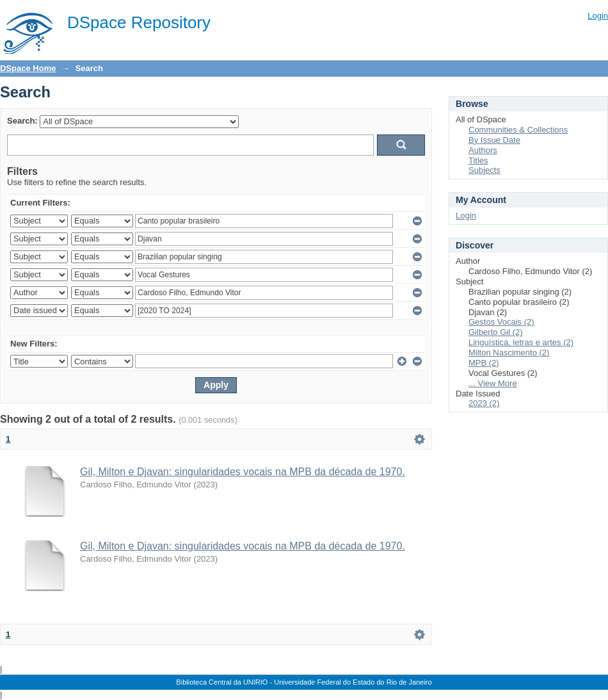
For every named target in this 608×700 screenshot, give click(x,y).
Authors (483, 150)
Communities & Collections (518, 130)
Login (598, 16)
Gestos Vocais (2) (501, 322)
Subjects (484, 170)
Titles (478, 160)
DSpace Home (28, 68)
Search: (22, 121)
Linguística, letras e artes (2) (521, 342)
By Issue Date (494, 140)
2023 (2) (484, 403)
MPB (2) (484, 363)
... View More (493, 383)
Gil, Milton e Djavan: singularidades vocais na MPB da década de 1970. (243, 472)
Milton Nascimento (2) (509, 353)
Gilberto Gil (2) (496, 332)
